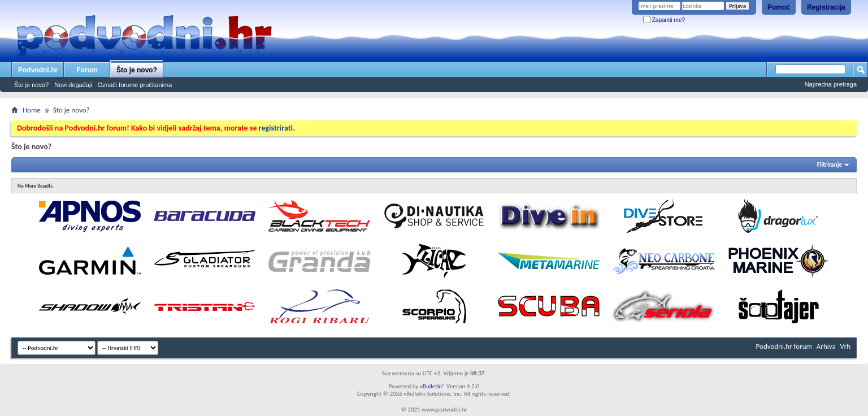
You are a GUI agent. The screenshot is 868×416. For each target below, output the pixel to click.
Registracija (826, 7)
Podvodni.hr (38, 70)
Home (32, 110)
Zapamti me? (664, 20)
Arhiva (826, 346)
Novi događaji (73, 85)
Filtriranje (830, 165)
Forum (87, 70)
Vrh (845, 346)
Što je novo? (137, 70)
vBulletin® (433, 386)
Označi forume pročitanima (135, 85)
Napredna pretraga (831, 84)
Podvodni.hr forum (784, 346)
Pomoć (779, 7)
